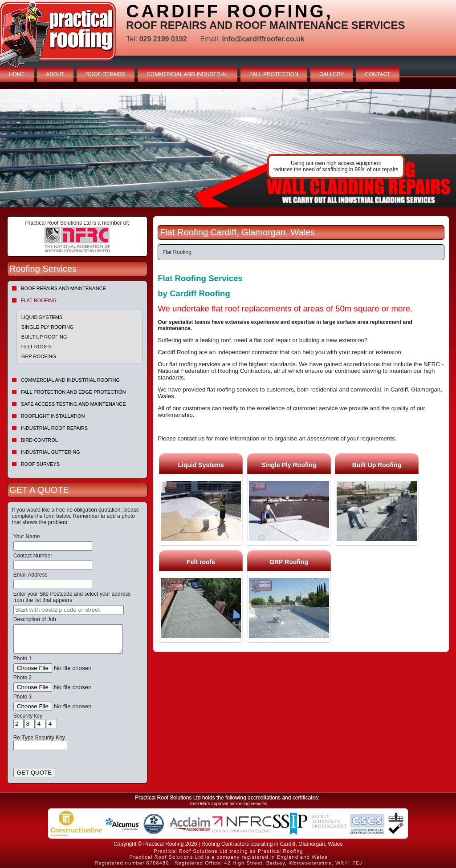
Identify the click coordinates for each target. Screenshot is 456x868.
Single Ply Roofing (48, 327)
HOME (17, 74)
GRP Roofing (39, 356)
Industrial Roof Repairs (54, 428)
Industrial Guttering (51, 452)
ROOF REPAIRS (106, 74)
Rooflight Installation (53, 416)
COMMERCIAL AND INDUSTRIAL (187, 74)
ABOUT (55, 74)
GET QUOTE (34, 773)
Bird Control (39, 440)
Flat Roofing (39, 300)
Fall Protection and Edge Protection (73, 392)
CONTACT (378, 74)
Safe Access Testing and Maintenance (73, 404)
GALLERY (332, 74)
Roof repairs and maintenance (63, 288)
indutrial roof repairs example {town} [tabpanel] (228, 148)
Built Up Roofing (44, 337)
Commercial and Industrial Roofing (70, 380)
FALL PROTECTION (274, 74)
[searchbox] (69, 610)
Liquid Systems (42, 317)
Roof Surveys (40, 464)
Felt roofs (37, 347)
